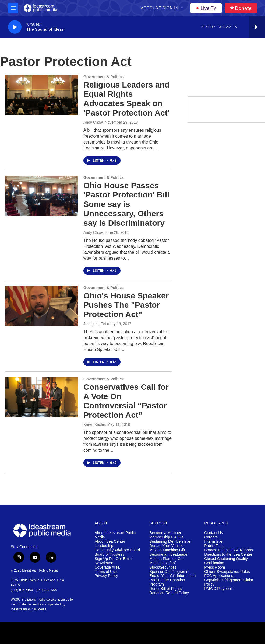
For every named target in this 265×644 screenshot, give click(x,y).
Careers (211, 537)
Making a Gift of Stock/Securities (163, 565)
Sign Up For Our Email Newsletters (114, 561)
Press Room (215, 567)
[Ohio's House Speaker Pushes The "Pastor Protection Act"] (42, 306)
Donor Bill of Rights (165, 589)
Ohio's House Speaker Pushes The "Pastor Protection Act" (126, 305)
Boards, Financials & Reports (229, 550)
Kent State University (26, 604)
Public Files (214, 546)
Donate (243, 8)
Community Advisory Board (117, 550)
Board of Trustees (110, 554)
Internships (213, 542)
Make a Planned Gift (166, 559)
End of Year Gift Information (172, 576)
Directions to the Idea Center (228, 554)
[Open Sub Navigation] (182, 8)
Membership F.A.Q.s (166, 537)
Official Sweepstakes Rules (227, 572)
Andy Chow (93, 122)
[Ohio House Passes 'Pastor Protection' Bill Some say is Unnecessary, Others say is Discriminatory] (42, 196)
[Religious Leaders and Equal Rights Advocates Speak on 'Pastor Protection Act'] (42, 95)
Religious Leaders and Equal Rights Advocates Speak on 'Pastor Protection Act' (126, 99)
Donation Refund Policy (169, 593)
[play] (15, 27)
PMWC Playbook (218, 589)
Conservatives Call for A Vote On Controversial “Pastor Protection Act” (126, 401)
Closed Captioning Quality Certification (226, 561)
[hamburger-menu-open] (13, 8)
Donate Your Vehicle (166, 546)
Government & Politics (104, 77)
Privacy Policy (106, 576)
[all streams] (257, 27)
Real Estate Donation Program (167, 582)
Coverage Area (107, 567)
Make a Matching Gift (167, 550)
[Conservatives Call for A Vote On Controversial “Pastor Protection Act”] (42, 397)
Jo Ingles (91, 324)
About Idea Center (110, 542)
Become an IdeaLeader (169, 554)
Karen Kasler (94, 424)
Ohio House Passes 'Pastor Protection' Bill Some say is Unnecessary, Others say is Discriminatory (126, 204)
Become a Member (165, 533)
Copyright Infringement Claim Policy (229, 582)
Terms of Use (106, 572)
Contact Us (213, 533)
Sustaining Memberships (170, 542)
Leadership (104, 546)
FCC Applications (219, 576)
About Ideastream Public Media (115, 535)
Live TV (206, 8)
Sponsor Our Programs (169, 572)
